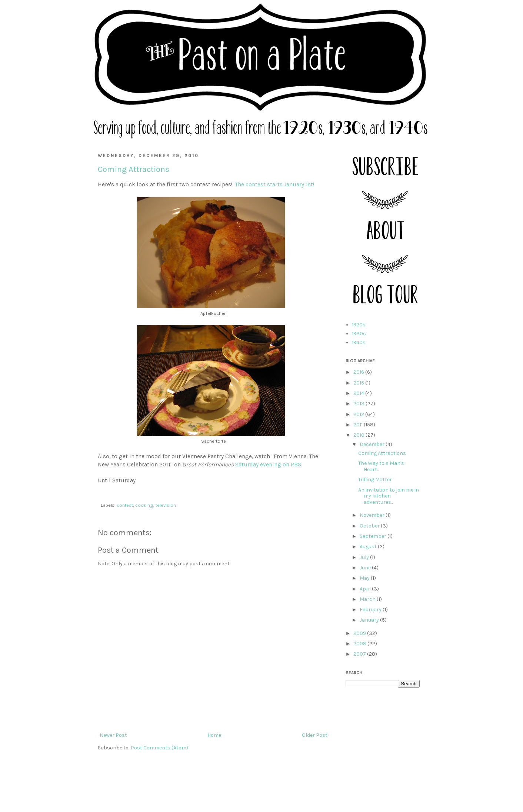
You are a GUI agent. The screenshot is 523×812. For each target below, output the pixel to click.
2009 (360, 633)
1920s (359, 325)
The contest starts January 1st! (275, 184)
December (373, 444)
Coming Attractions (382, 453)
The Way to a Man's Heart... (381, 466)
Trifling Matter (375, 480)
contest (125, 505)
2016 (359, 372)
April (366, 589)
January (370, 620)
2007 (360, 654)
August (369, 547)
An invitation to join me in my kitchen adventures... (389, 496)
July (365, 557)
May (365, 578)
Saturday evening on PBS (268, 465)
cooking (144, 505)
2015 (359, 383)
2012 (359, 414)
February (371, 610)
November (373, 515)
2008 (360, 644)
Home (214, 735)
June (366, 568)
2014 (359, 393)
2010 (359, 435)
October (370, 526)
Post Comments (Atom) (159, 748)
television (166, 505)
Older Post (315, 735)
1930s (359, 334)
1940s (359, 342)
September (374, 536)
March (368, 599)
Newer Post (113, 735)
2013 (359, 404)
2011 (359, 425)
